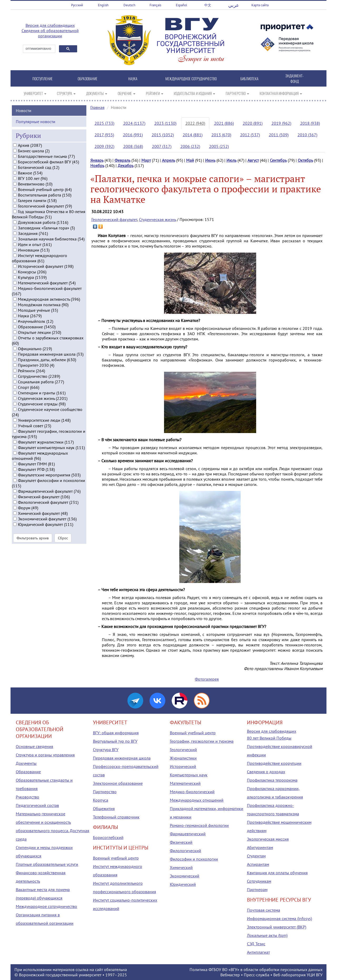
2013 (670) (221, 135)
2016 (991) (133, 135)
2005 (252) (219, 146)
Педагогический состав (37, 805)
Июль (231, 160)
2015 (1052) (163, 135)
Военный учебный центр (116, 858)
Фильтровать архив (33, 543)
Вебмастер (230, 975)
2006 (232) (190, 146)
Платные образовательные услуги (47, 864)
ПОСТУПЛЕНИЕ (43, 79)
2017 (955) (104, 135)
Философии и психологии (194, 859)
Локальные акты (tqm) (267, 935)
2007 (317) (162, 146)
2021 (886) (224, 123)
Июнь (210, 160)
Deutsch (129, 5)
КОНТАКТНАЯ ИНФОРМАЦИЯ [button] (281, 93)
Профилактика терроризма (272, 780)
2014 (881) (193, 135)
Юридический (183, 884)
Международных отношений (197, 800)
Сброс (63, 543)
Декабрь (126, 165)
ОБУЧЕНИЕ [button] (127, 93)
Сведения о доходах (266, 772)
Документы (26, 763)
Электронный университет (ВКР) (277, 927)
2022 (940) (195, 123)
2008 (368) (133, 146)
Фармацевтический (188, 834)
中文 (208, 5)
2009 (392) (104, 146)
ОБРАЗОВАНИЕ (88, 79)
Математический (185, 783)
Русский (77, 5)
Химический (181, 867)
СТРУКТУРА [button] (66, 93)
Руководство (28, 797)
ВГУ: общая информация (116, 733)
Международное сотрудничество (46, 906)
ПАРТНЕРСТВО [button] (237, 93)
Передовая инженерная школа (122, 758)
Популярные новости (36, 127)
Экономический (185, 876)
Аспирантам (258, 864)
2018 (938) (310, 123)
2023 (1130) (165, 123)
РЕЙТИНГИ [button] (155, 93)
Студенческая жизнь (157, 219)
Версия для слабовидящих (50, 25)
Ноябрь (97, 165)
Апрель (168, 160)
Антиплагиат (258, 952)
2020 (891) (253, 123)
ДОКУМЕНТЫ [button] (97, 93)
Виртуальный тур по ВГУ (115, 741)
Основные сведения (34, 746)
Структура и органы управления (45, 755)
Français (155, 5)
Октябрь (305, 160)
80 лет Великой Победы (269, 738)
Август (253, 160)
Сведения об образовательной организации (50, 33)
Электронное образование (118, 783)
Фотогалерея (207, 679)
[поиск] (39, 49)
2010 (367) (307, 135)
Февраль (122, 160)
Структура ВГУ (106, 750)
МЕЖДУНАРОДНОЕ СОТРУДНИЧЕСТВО (191, 79)
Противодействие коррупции (274, 763)
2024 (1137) (134, 123)
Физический (181, 842)
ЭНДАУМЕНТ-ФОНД (294, 78)
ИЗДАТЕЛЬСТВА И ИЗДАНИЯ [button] (194, 93)
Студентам (256, 856)
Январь (97, 160)
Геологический (183, 750)
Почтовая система (264, 910)
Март (146, 160)
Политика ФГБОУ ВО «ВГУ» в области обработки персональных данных (256, 969)
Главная (97, 107)
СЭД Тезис (256, 944)
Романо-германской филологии (199, 825)
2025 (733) (104, 123)
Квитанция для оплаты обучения (277, 873)
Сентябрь (278, 160)
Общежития (104, 808)
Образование (28, 772)
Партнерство (105, 792)
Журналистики (183, 758)
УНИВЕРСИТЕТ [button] (35, 93)
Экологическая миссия (268, 839)
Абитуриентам (260, 847)
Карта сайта (260, 5)
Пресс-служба (257, 975)
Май (190, 160)
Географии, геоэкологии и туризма (202, 741)
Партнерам (257, 889)
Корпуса (101, 800)
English (103, 5)
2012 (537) (250, 135)
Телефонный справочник (116, 817)
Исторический (183, 766)
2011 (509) (279, 135)
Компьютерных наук (189, 775)
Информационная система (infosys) (279, 918)
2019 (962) (281, 123)
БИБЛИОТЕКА (249, 79)
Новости (24, 115)
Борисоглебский (108, 837)
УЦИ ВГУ (315, 975)
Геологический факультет (114, 219)
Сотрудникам (259, 881)
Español (182, 5)
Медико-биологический (192, 792)
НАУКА (133, 79)
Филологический (185, 851)
